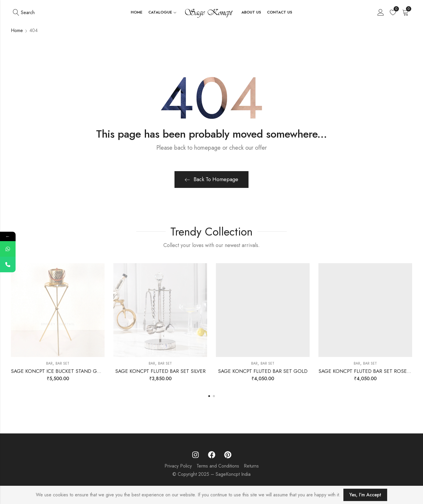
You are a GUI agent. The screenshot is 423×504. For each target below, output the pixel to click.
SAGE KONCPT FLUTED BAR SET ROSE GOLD (370, 371)
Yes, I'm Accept (365, 495)
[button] (209, 396)
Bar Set (62, 363)
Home (17, 30)
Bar (49, 363)
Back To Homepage (211, 179)
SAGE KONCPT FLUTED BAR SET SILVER (160, 371)
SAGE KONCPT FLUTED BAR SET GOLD (263, 371)
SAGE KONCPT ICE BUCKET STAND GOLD (59, 371)
